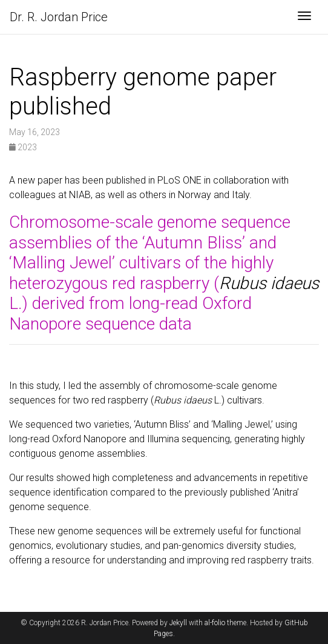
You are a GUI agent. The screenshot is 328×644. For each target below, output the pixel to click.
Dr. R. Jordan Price (59, 17)
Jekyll (178, 623)
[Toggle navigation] (304, 17)
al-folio (215, 623)
